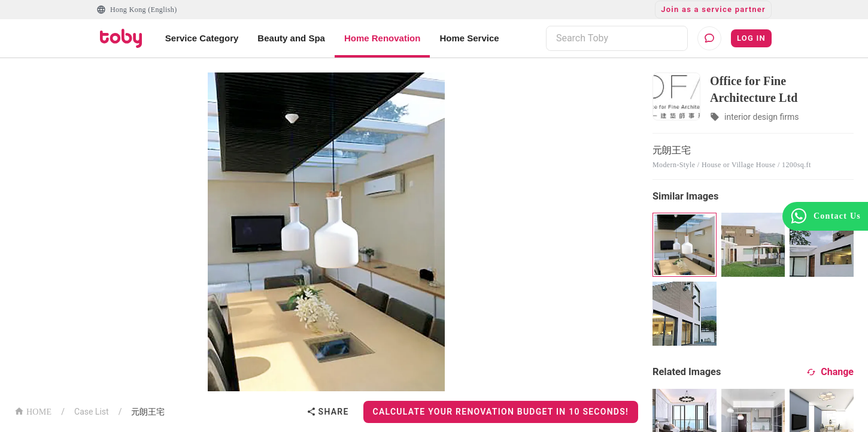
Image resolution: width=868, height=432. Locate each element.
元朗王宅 (148, 412)
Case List (92, 412)
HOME (33, 411)
